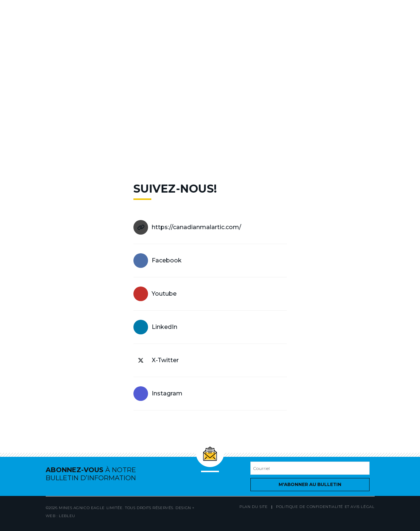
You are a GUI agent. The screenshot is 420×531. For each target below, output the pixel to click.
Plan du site (253, 507)
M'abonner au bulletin (310, 484)
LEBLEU (67, 516)
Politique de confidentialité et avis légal (325, 507)
